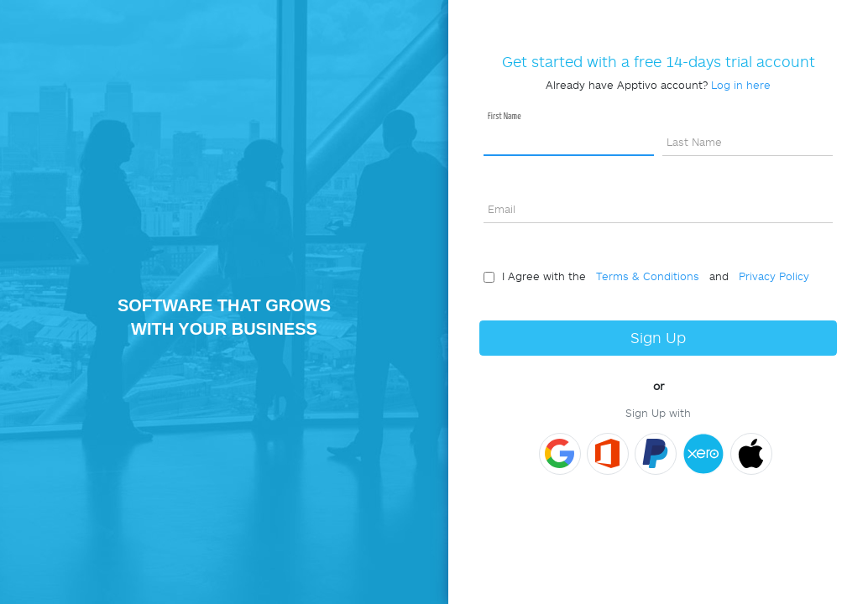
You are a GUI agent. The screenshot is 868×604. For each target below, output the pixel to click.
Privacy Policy (771, 276)
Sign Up (658, 338)
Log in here (741, 85)
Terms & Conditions (644, 276)
